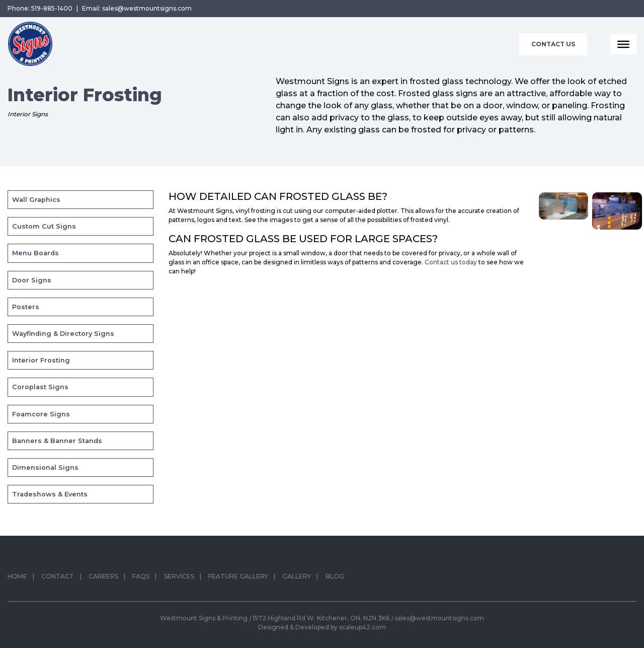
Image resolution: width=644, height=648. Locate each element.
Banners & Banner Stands (57, 441)
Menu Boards (35, 253)
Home (17, 578)
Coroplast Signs (40, 387)
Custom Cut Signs (44, 226)
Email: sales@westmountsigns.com (137, 8)
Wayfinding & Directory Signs (63, 334)
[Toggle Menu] (623, 44)
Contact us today (451, 262)
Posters (26, 307)
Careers (103, 578)
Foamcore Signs (41, 414)
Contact (58, 578)
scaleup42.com (363, 627)
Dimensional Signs (45, 467)
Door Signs (32, 280)
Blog (335, 578)
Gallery (297, 578)
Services (179, 578)
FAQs (141, 578)
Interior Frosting (41, 360)
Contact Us (553, 44)
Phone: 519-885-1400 (40, 8)
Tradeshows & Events (50, 494)
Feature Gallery (238, 578)
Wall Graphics (36, 200)
